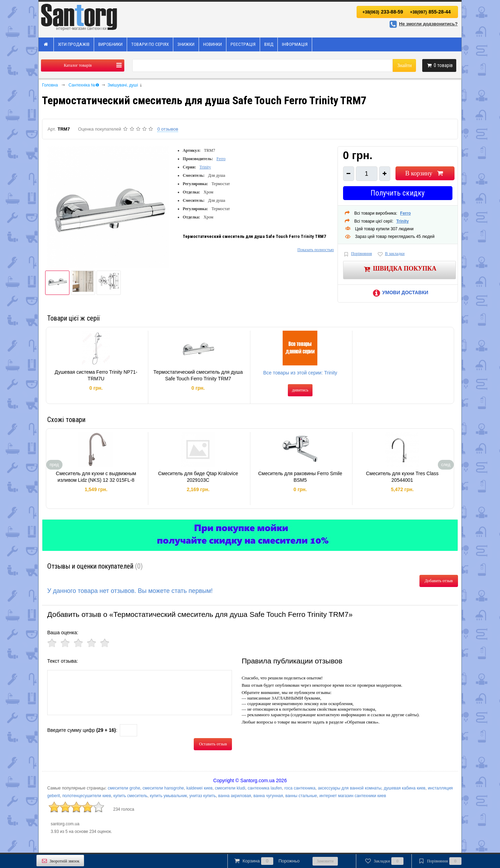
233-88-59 (383, 12)
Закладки (384, 861)
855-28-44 (430, 12)
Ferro (221, 159)
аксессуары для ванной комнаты (349, 788)
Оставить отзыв (213, 744)
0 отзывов (168, 129)
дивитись (300, 390)
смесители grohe (124, 788)
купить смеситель (131, 796)
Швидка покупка (399, 269)
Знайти (405, 65)
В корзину (425, 173)
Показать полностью (315, 250)
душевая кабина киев (405, 788)
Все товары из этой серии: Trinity (300, 373)
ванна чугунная (268, 796)
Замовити (325, 861)
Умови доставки (399, 292)
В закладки (391, 254)
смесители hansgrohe (163, 788)
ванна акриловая (235, 796)
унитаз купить (202, 796)
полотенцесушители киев (87, 796)
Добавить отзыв (439, 581)
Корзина (266, 861)
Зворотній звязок (60, 861)
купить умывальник (168, 796)
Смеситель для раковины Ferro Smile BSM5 (300, 477)
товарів (439, 65)
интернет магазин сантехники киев (353, 796)
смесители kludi (230, 788)
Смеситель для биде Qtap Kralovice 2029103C (198, 477)
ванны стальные (301, 796)
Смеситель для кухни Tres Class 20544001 (402, 477)
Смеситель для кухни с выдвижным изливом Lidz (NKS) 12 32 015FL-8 (96, 477)
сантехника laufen (265, 788)
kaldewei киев (199, 788)
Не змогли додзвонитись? (423, 24)
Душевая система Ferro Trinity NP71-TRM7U (96, 375)
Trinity (205, 167)
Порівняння (358, 254)
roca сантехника (300, 788)
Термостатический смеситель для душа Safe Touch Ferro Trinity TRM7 (198, 375)
